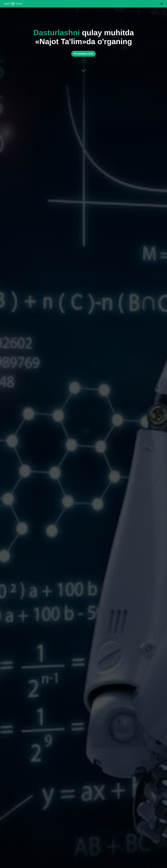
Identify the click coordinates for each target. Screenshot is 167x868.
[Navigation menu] (162, 4)
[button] (83, 54)
